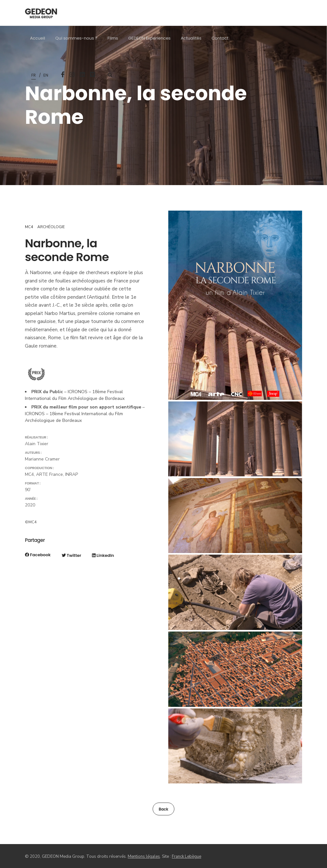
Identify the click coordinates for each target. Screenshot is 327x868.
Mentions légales (144, 857)
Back (163, 809)
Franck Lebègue (186, 857)
